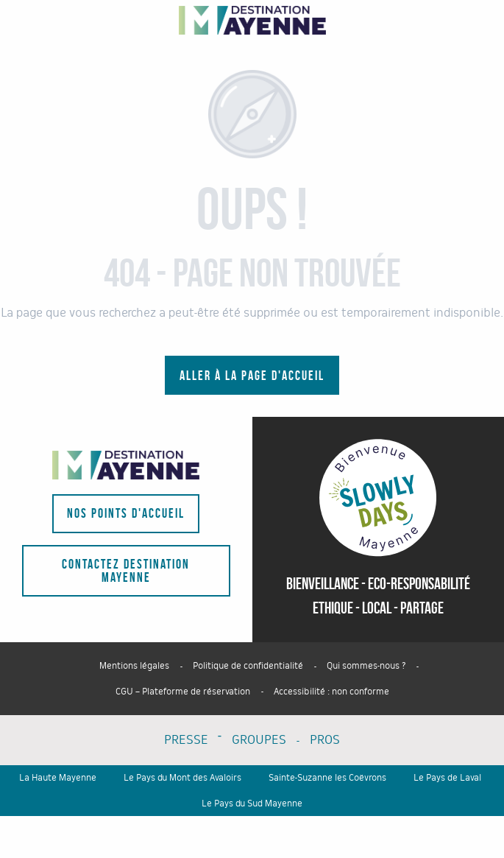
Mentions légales (134, 666)
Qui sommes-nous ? (366, 666)
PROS (325, 740)
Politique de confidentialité (248, 666)
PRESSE (186, 740)
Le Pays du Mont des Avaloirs (182, 778)
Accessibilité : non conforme (331, 692)
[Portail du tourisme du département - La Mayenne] (252, 20)
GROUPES (259, 740)
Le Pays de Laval (447, 778)
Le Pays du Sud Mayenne (252, 804)
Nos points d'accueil (126, 513)
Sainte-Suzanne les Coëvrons (327, 778)
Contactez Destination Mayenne (126, 571)
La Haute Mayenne (58, 778)
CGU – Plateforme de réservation (183, 692)
